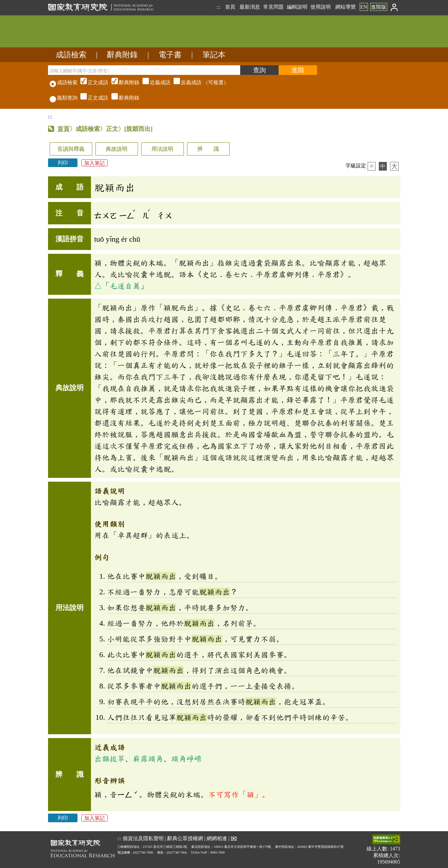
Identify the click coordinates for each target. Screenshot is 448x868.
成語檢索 (71, 55)
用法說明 (162, 149)
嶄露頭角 (148, 759)
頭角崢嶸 (186, 759)
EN (364, 7)
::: (219, 7)
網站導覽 (346, 7)
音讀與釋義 (71, 149)
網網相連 (217, 838)
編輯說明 (297, 7)
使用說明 (321, 7)
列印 (63, 163)
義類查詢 (64, 98)
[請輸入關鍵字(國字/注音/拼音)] (144, 70)
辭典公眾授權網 (185, 838)
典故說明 (117, 149)
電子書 (170, 55)
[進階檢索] (298, 70)
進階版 (379, 7)
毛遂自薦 (125, 286)
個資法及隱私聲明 (143, 838)
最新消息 (250, 7)
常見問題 (273, 7)
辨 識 (208, 149)
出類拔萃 (110, 759)
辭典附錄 (122, 55)
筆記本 (214, 55)
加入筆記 (94, 163)
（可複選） (154, 82)
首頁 (230, 7)
